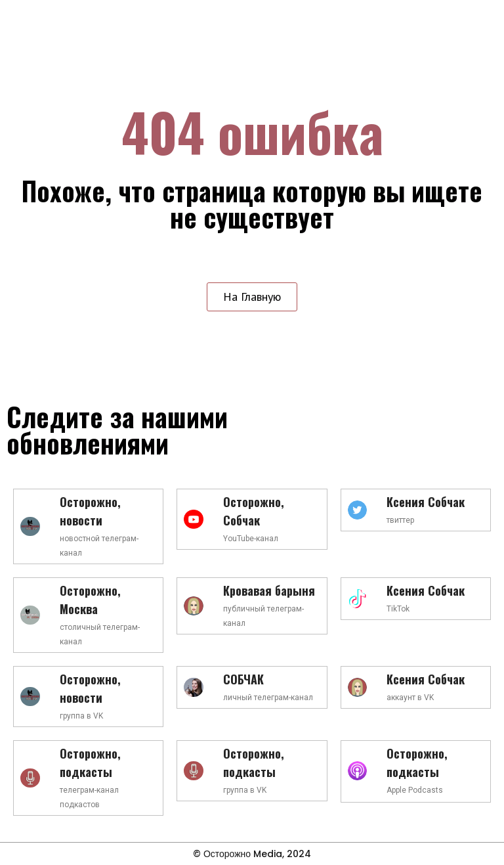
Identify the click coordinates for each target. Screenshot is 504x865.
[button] (252, 297)
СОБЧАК (243, 679)
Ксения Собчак (426, 502)
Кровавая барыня (269, 590)
